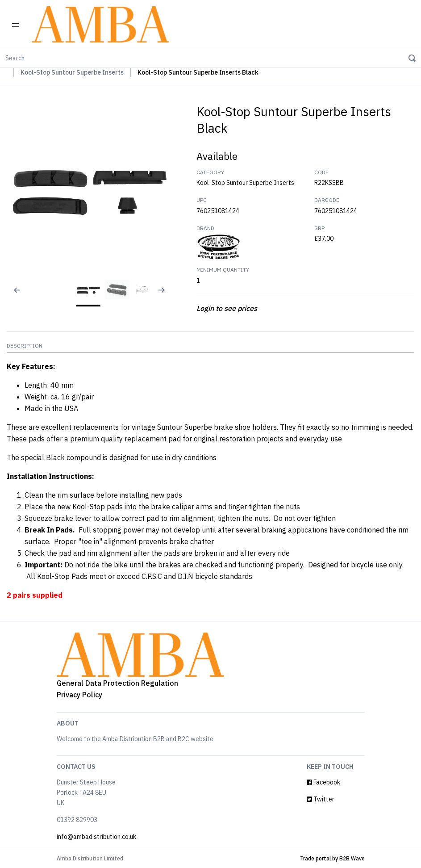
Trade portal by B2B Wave (332, 858)
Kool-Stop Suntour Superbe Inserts (72, 72)
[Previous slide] (11, 296)
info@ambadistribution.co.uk (96, 837)
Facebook (323, 782)
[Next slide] (165, 296)
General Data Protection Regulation (117, 683)
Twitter (321, 799)
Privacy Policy (79, 695)
